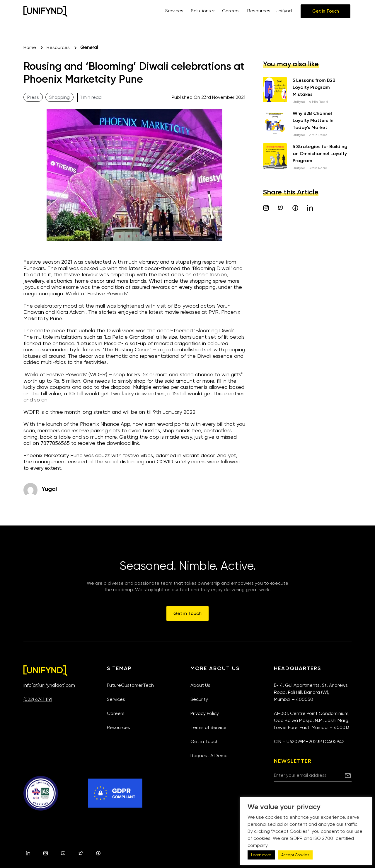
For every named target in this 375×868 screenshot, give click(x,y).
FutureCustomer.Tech (130, 685)
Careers (116, 713)
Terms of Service (208, 727)
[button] (325, 11)
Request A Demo (209, 756)
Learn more (261, 855)
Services (116, 699)
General (89, 47)
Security (199, 699)
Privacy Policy (205, 713)
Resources (119, 727)
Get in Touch (204, 741)
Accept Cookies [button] (295, 855)
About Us (200, 685)
